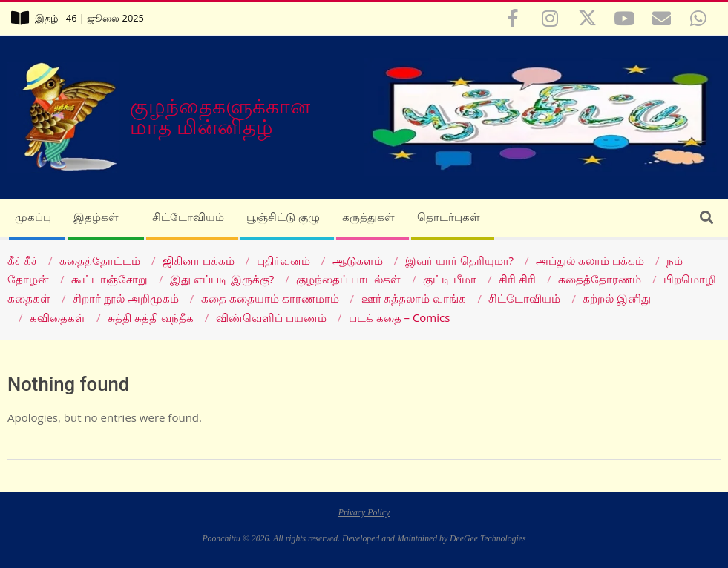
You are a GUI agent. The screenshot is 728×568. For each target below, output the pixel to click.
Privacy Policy (364, 513)
